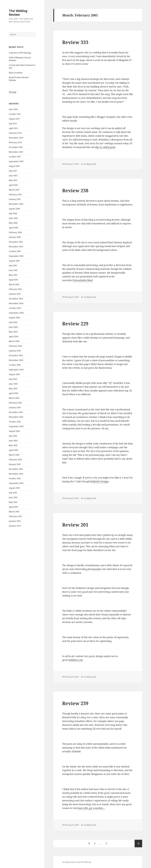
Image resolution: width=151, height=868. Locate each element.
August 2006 (14, 209)
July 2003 (13, 379)
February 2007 (15, 195)
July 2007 (13, 171)
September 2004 (16, 313)
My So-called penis (105, 147)
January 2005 (15, 294)
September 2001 (16, 483)
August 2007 (14, 166)
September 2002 (16, 426)
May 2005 (13, 275)
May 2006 (13, 223)
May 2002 (13, 445)
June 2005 (13, 270)
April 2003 (14, 393)
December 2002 (16, 412)
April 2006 (14, 228)
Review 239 (75, 703)
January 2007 (15, 199)
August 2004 (14, 318)
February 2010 (15, 142)
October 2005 (15, 251)
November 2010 (16, 138)
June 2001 (13, 497)
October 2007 (15, 157)
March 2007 (14, 190)
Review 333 (75, 42)
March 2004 (14, 341)
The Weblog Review (18, 13)
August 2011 (14, 119)
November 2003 (16, 360)
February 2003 (15, 403)
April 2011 (14, 128)
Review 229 (75, 324)
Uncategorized (89, 164)
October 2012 (15, 114)
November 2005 (16, 247)
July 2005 (13, 266)
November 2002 (16, 417)
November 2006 (16, 204)
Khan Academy (16, 73)
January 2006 (15, 237)
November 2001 (16, 474)
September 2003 (16, 370)
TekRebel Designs (100, 481)
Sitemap (13, 92)
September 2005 (16, 256)
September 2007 (16, 161)
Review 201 (75, 525)
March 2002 (14, 455)
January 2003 (15, 407)
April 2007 (14, 185)
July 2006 (13, 213)
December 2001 (16, 469)
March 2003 (14, 398)
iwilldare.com (76, 660)
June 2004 (13, 327)
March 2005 (14, 284)
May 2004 (13, 332)
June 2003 (13, 384)
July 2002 (13, 436)
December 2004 (16, 299)
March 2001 (14, 512)
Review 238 (75, 190)
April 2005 (14, 280)
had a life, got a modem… (92, 808)
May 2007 (13, 180)
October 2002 (15, 422)
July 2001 (13, 493)
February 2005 (15, 289)
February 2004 (15, 346)
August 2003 (14, 374)
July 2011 (13, 124)
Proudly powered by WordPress (77, 862)
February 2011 (15, 133)
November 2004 (16, 303)
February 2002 (15, 460)
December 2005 (16, 242)
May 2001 (13, 502)
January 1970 (15, 526)
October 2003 (15, 365)
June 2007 (13, 176)
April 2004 (14, 337)
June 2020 (13, 109)
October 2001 (15, 478)
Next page (138, 844)
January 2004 (15, 351)
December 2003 (16, 355)
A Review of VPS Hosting (20, 53)
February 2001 (15, 516)
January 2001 (15, 521)
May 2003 (13, 389)
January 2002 (15, 464)
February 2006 (15, 232)
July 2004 (13, 322)
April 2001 (14, 507)
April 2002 (14, 450)
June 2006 (13, 218)
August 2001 (14, 488)
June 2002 (13, 441)
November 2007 (16, 152)
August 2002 (14, 431)
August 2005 (14, 261)
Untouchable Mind (83, 280)
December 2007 (16, 147)
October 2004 (15, 308)
